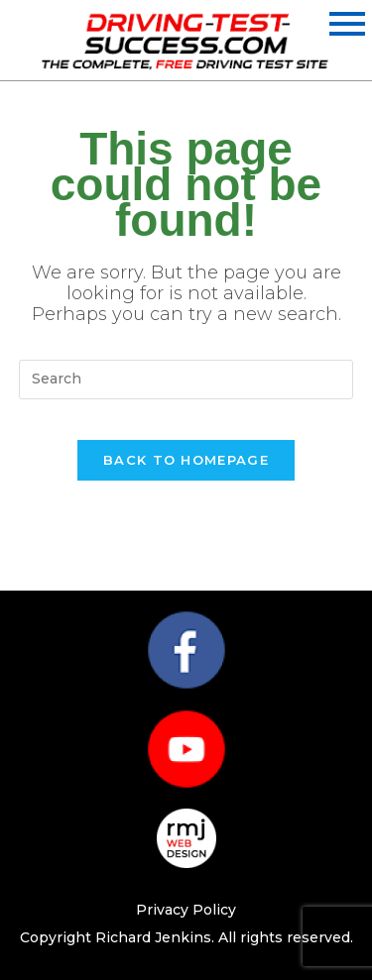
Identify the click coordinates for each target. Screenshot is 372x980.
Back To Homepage (186, 460)
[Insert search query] (186, 380)
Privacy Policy (186, 910)
